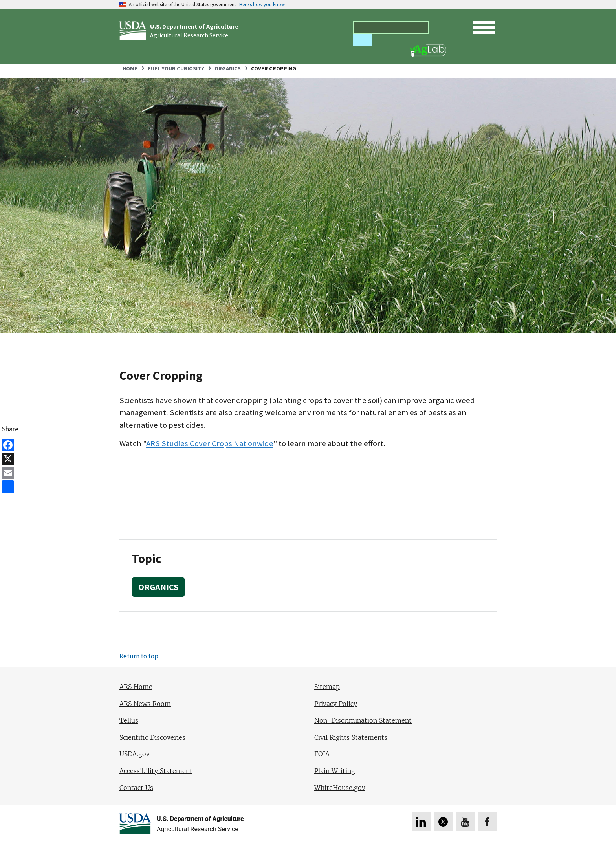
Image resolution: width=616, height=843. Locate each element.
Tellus (129, 721)
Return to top (139, 656)
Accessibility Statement (156, 771)
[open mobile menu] (484, 27)
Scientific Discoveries (152, 738)
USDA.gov (135, 754)
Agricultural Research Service (189, 35)
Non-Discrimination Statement (363, 721)
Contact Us (136, 788)
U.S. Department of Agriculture (194, 26)
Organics (158, 587)
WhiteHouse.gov (340, 788)
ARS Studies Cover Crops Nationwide (210, 443)
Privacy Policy (336, 704)
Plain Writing (335, 771)
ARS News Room (145, 704)
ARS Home (136, 687)
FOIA (322, 754)
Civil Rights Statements (351, 738)
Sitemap (327, 687)
